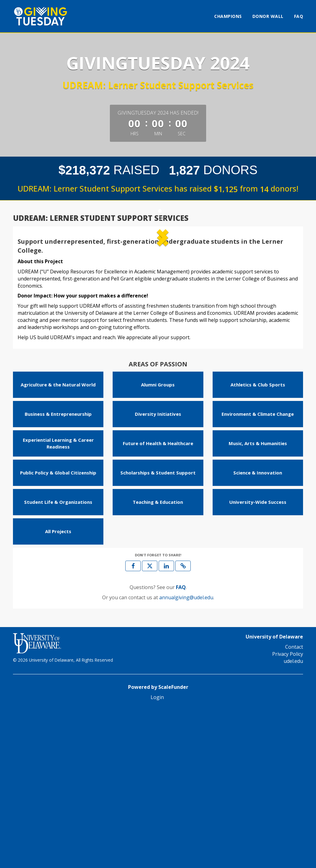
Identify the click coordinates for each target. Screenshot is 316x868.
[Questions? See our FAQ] (181, 745)
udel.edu (293, 819)
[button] (39, 310)
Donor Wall (268, 16)
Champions (228, 16)
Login (157, 855)
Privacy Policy (288, 812)
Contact (294, 805)
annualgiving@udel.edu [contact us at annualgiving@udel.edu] (186, 755)
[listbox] (158, 310)
